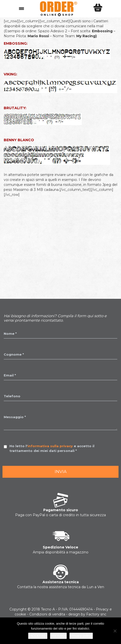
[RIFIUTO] (115, 631)
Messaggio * (15, 417)
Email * (10, 375)
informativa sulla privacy (50, 446)
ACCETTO (38, 636)
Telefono (12, 396)
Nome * (10, 334)
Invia (61, 472)
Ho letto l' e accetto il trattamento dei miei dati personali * (52, 448)
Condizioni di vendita (47, 614)
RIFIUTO (58, 636)
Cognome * (14, 354)
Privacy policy (81, 636)
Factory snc (96, 614)
